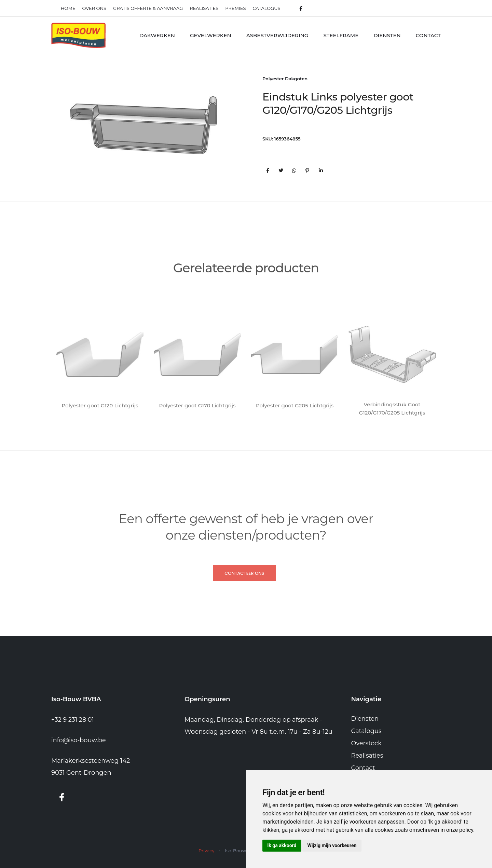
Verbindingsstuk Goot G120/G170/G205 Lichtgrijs (392, 409)
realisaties (204, 8)
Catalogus (267, 8)
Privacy (206, 851)
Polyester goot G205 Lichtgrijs (295, 405)
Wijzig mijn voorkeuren (334, 845)
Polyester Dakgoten (285, 79)
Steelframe (341, 35)
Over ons (94, 8)
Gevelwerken (211, 35)
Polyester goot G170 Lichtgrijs (197, 405)
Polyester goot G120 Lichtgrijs (100, 405)
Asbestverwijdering (277, 35)
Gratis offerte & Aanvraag (148, 8)
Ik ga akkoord (282, 845)
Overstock (367, 743)
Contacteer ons (244, 573)
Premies (235, 8)
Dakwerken (157, 35)
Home (68, 8)
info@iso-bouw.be (79, 741)
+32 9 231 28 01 (73, 720)
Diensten (387, 35)
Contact (428, 35)
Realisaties (367, 756)
